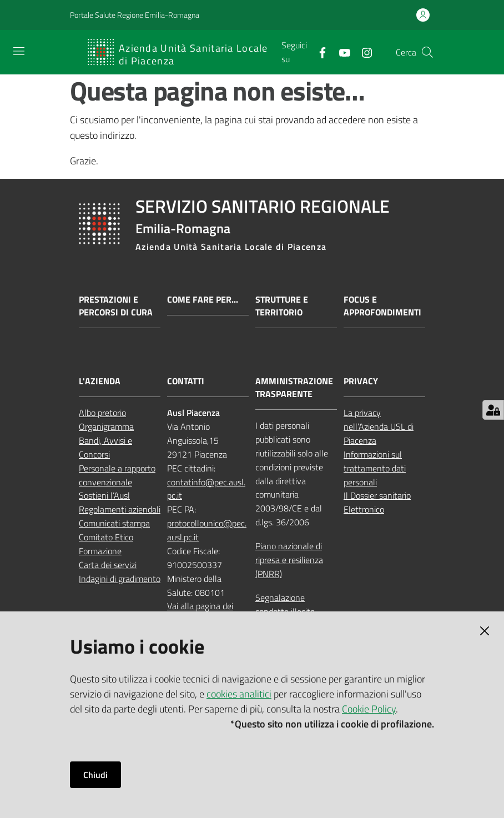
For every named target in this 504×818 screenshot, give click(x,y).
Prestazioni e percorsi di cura (116, 306)
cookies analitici (239, 694)
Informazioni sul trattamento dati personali (375, 468)
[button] (427, 52)
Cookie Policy (369, 709)
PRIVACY (361, 381)
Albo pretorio (102, 413)
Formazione (100, 551)
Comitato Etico (106, 537)
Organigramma (106, 426)
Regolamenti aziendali (120, 509)
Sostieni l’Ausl (104, 495)
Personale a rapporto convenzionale (117, 475)
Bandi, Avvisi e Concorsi (105, 447)
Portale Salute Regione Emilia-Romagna (135, 15)
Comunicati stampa (114, 523)
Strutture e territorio (282, 306)
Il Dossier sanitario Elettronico (377, 502)
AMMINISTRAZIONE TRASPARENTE (294, 388)
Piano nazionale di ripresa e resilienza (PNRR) (289, 560)
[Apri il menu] (19, 51)
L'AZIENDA (100, 381)
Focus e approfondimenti (382, 306)
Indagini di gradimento (120, 579)
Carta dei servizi (108, 565)
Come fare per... (203, 300)
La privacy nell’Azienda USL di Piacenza (379, 426)
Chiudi (95, 775)
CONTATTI (186, 381)
